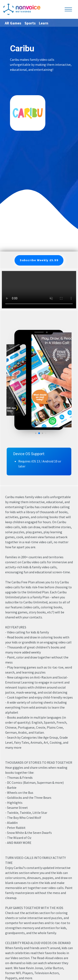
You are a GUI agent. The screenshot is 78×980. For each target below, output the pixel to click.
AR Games (13, 23)
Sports (30, 23)
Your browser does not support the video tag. (39, 290)
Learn (44, 23)
